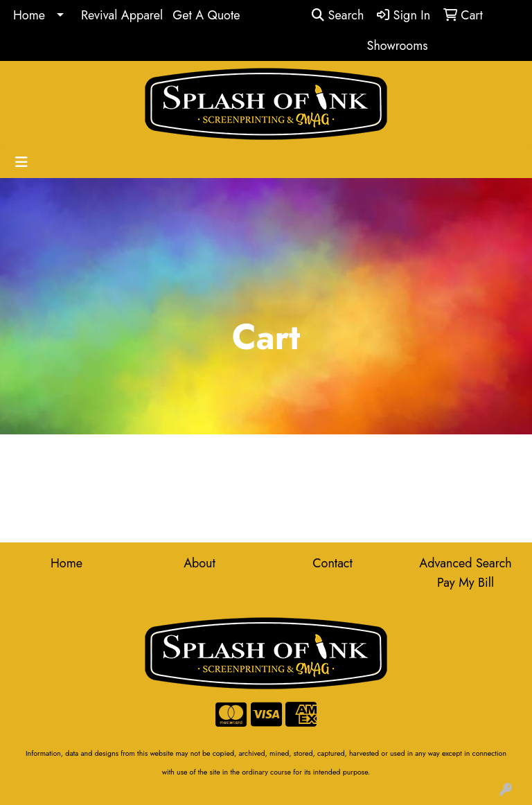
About (199, 563)
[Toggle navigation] (21, 162)
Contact (332, 563)
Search (338, 15)
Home (29, 15)
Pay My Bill (465, 583)
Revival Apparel (122, 15)
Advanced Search (465, 563)
